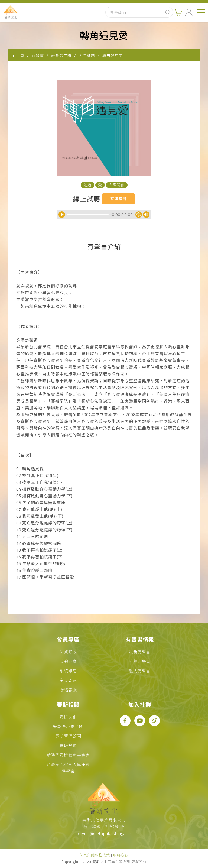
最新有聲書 (140, 652)
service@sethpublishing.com (104, 833)
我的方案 (68, 661)
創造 (87, 185)
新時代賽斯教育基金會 (68, 755)
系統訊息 (68, 671)
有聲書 (38, 55)
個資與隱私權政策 (95, 855)
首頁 (20, 55)
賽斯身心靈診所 (68, 727)
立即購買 (118, 199)
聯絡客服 (68, 690)
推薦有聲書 (140, 661)
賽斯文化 (68, 717)
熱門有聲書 (140, 671)
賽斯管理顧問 (68, 736)
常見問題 (68, 680)
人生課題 (87, 55)
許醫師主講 (61, 55)
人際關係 (117, 185)
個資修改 (68, 652)
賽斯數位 (68, 746)
